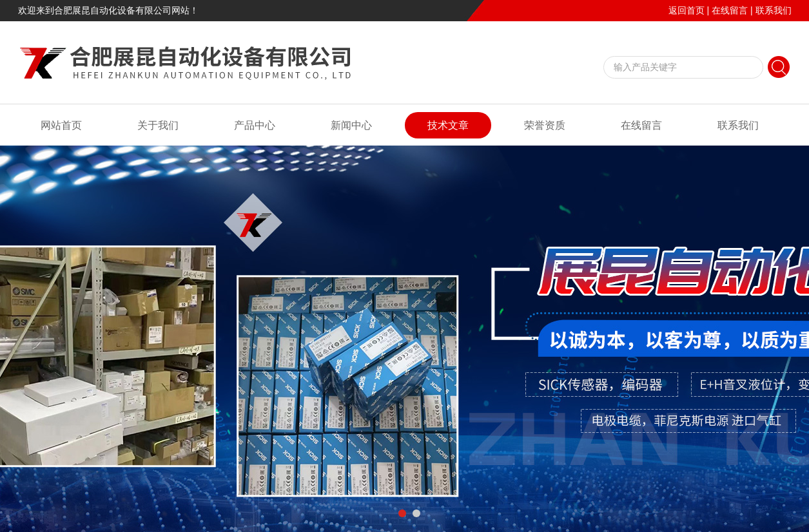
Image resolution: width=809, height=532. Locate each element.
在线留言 (730, 10)
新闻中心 (351, 125)
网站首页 (61, 125)
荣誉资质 (545, 125)
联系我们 (774, 10)
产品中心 (255, 125)
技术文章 (448, 125)
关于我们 (158, 125)
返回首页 (687, 10)
